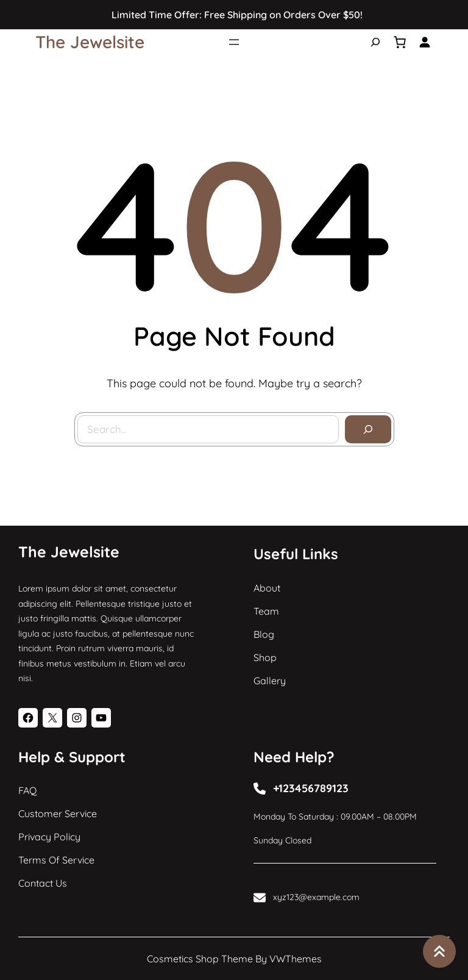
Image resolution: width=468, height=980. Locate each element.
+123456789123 (311, 788)
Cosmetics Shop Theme (200, 959)
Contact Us (43, 883)
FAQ (27, 790)
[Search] (368, 429)
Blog (264, 634)
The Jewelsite (90, 42)
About (267, 588)
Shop (265, 657)
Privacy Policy (49, 837)
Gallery (270, 681)
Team (266, 611)
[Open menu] (234, 42)
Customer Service (58, 814)
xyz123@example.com (316, 897)
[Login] (424, 42)
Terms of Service (56, 860)
